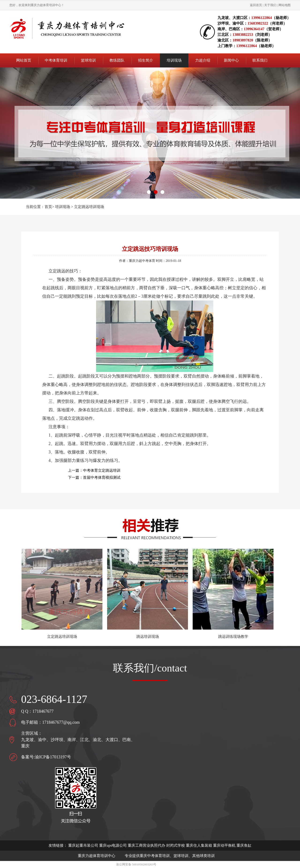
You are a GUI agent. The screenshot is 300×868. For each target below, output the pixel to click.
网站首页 (24, 60)
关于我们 (270, 5)
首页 (48, 207)
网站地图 (285, 5)
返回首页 (256, 5)
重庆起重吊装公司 (83, 845)
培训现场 (63, 207)
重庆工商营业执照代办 (146, 845)
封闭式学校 (176, 845)
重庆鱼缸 (244, 845)
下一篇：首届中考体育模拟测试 (94, 477)
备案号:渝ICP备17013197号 (46, 757)
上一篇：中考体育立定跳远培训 (94, 470)
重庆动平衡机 (224, 845)
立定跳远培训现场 (89, 207)
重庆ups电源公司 (113, 845)
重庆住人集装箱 (199, 845)
